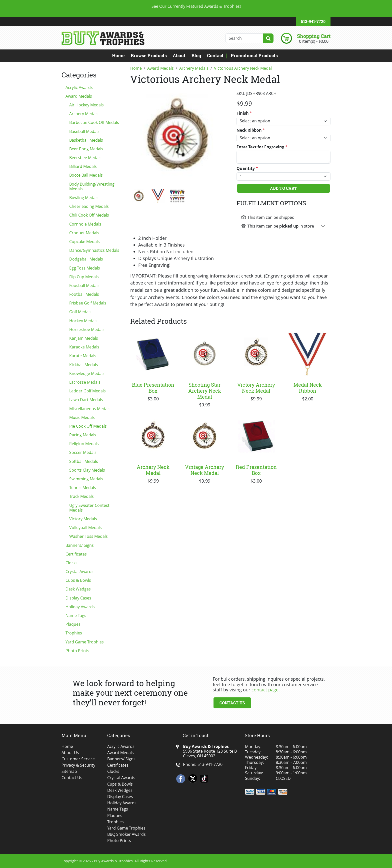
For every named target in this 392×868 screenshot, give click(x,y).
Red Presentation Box (256, 470)
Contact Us (232, 703)
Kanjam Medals (84, 338)
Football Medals (84, 294)
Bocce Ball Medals (86, 175)
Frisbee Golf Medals (88, 303)
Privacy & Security (78, 765)
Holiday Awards (80, 607)
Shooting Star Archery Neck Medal (205, 391)
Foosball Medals (84, 286)
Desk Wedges (78, 589)
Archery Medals (84, 114)
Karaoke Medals (84, 347)
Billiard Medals (83, 166)
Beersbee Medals (85, 158)
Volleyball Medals (85, 528)
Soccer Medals (83, 452)
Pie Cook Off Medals (88, 426)
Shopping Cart (314, 36)
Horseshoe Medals (87, 329)
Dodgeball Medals (86, 259)
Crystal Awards (79, 572)
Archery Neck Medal (153, 470)
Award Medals (79, 96)
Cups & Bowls (78, 580)
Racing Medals (83, 435)
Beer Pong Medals (86, 149)
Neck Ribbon (251, 130)
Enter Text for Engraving (262, 147)
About (179, 55)
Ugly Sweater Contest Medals (89, 508)
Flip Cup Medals (84, 277)
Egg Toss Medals (85, 268)
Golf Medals (80, 312)
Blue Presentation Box (153, 388)
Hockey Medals (83, 321)
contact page (265, 690)
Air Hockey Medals (86, 105)
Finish (244, 113)
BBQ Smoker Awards (126, 834)
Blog (196, 55)
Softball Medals (84, 461)
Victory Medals (83, 519)
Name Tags (76, 615)
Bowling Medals (84, 198)
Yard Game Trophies (85, 642)
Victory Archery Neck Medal (256, 388)
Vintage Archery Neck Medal (204, 470)
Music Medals (82, 417)
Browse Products (149, 55)
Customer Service (78, 759)
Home (118, 55)
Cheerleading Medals (89, 206)
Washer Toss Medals (88, 536)
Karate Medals (83, 356)
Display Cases (78, 598)
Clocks (71, 563)
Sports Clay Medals (87, 470)
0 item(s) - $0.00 (314, 41)
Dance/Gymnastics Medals (94, 250)
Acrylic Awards (79, 87)
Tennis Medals (83, 488)
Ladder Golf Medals (87, 391)
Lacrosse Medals (85, 382)
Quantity (247, 168)
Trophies (74, 633)
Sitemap (69, 771)
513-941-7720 (313, 21)
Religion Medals (84, 444)
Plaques (73, 624)
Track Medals (81, 496)
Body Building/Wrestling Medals (92, 186)
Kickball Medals (84, 365)
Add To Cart (283, 188)
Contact (215, 55)
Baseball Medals (84, 131)
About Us (70, 753)
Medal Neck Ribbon (308, 388)
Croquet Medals (84, 233)
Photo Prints (77, 651)
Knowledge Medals (87, 373)
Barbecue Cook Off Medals (94, 122)
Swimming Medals (86, 479)
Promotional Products (254, 55)
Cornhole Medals (85, 224)
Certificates (76, 554)
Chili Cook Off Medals (89, 215)
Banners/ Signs (80, 545)
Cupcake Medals (84, 242)
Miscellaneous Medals (90, 409)
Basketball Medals (86, 140)
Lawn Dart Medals (86, 400)
